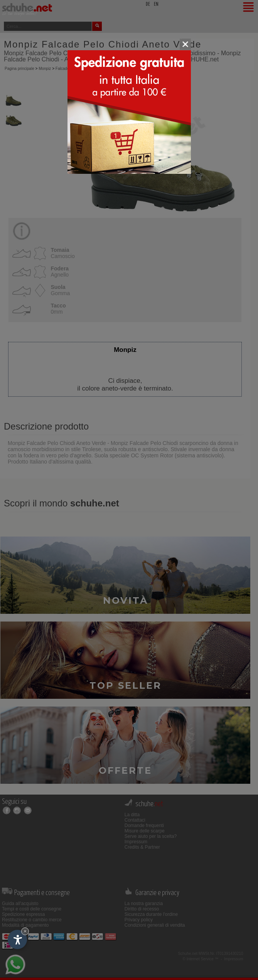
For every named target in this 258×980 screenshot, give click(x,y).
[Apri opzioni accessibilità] (17, 939)
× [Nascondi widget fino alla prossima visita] (25, 931)
